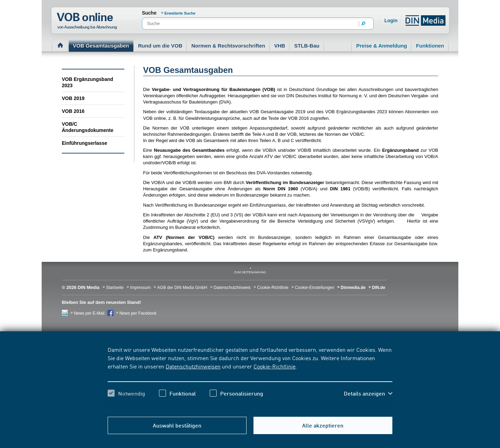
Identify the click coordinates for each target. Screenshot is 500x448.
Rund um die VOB (160, 46)
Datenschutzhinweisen (193, 366)
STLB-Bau (307, 46)
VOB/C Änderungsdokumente (88, 127)
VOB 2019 (73, 98)
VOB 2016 (73, 111)
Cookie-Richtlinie (274, 366)
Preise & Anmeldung (382, 46)
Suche (149, 13)
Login (391, 20)
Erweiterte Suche (180, 13)
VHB (280, 46)
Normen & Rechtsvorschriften (228, 46)
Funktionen (430, 46)
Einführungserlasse (85, 143)
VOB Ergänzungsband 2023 (87, 82)
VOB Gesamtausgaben (101, 46)
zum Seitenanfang (250, 272)
